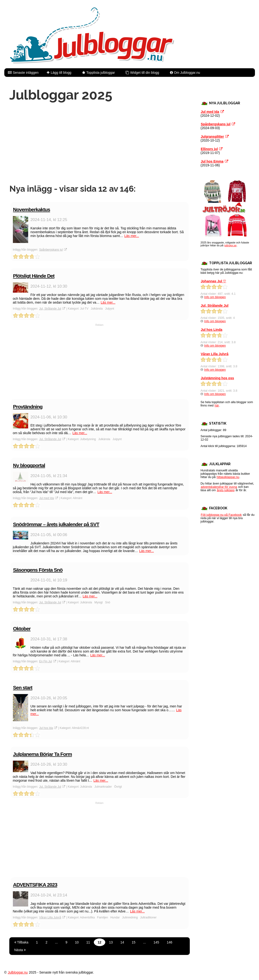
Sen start (23, 688)
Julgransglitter (212, 137)
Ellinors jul (209, 149)
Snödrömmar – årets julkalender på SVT (56, 524)
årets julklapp (226, 490)
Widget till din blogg (145, 73)
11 (88, 942)
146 (169, 942)
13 (111, 942)
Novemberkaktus (32, 209)
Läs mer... (132, 236)
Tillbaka (21, 942)
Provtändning (28, 407)
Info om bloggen (215, 297)
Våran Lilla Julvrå (50, 917)
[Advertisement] (100, 143)
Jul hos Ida (46, 728)
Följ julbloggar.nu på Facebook (221, 515)
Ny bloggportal (29, 465)
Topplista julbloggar (101, 73)
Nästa (20, 950)
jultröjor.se (230, 245)
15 (134, 942)
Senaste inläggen (26, 73)
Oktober (22, 629)
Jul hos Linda (211, 330)
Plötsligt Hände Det (34, 276)
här (217, 406)
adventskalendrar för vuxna (219, 487)
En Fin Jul (45, 661)
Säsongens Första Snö (38, 570)
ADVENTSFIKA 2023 (35, 885)
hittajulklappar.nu (228, 477)
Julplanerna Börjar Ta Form (43, 754)
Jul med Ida (47, 498)
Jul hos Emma (212, 161)
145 (156, 942)
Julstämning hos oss (217, 378)
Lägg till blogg (61, 73)
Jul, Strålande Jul (50, 309)
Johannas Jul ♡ (213, 281)
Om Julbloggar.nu (187, 73)
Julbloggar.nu (18, 972)
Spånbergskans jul (51, 250)
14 (122, 942)
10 (77, 942)
